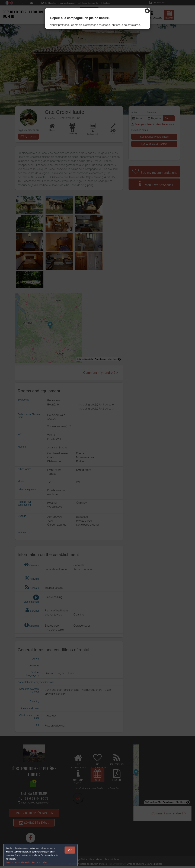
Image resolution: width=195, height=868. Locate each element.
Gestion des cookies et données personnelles (27, 862)
